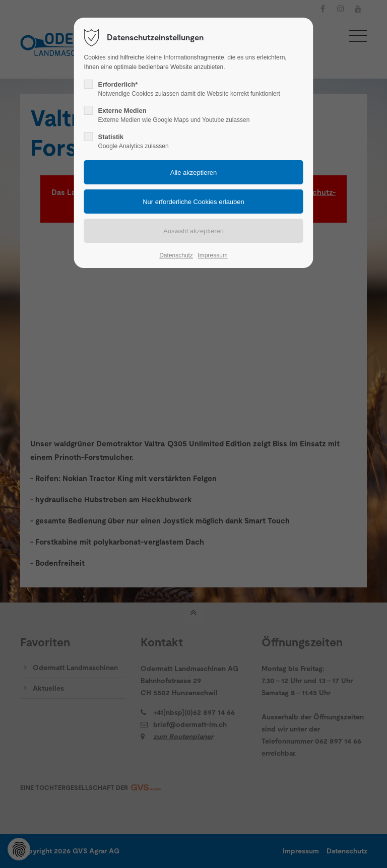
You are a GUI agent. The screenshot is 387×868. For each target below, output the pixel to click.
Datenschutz (176, 255)
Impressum (212, 255)
